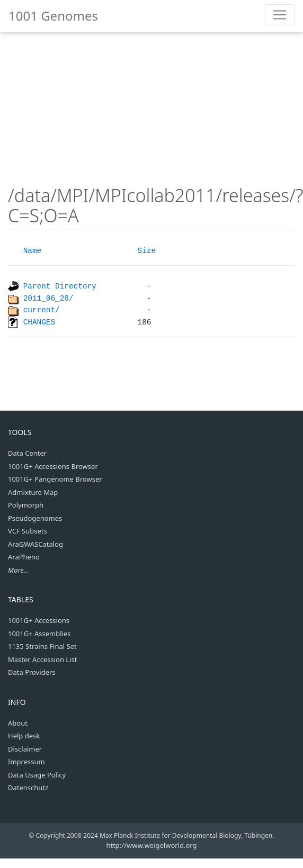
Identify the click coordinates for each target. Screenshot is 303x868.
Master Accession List (42, 659)
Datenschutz (28, 788)
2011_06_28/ (48, 299)
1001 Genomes (53, 16)
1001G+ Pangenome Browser (55, 479)
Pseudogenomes (35, 518)
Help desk (24, 736)
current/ (42, 310)
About (18, 723)
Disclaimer (25, 749)
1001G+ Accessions (39, 620)
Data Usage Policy (37, 775)
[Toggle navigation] (280, 15)
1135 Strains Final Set (42, 646)
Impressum (26, 762)
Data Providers (32, 672)
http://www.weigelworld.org (151, 845)
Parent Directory (60, 286)
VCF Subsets (28, 531)
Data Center (27, 453)
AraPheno (24, 557)
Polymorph (26, 505)
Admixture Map (33, 492)
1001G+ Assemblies (39, 634)
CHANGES (39, 322)
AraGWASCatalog (35, 544)
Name (33, 251)
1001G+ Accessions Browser (53, 466)
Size (147, 251)
